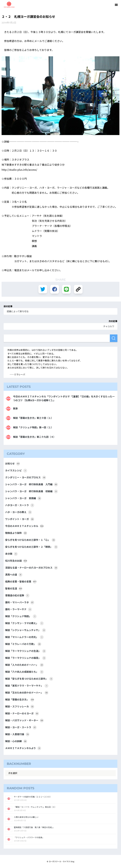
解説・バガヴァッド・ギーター (24, 720)
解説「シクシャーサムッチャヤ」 (26, 630)
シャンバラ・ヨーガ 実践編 (23, 498)
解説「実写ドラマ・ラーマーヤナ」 (27, 686)
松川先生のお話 (16, 561)
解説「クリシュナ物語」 (21, 616)
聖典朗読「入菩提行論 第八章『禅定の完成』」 (34, 827)
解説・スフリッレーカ (20, 707)
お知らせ (13, 464)
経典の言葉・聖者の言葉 (21, 582)
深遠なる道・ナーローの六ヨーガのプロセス (32, 568)
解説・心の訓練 (16, 741)
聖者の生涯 (14, 589)
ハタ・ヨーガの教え (19, 512)
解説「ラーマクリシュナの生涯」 (26, 651)
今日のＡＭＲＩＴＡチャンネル (24, 526)
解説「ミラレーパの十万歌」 (23, 644)
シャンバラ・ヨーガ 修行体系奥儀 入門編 (32, 484)
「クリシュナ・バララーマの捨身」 (29, 838)
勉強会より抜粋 (16, 533)
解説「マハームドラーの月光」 (24, 637)
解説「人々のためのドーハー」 (24, 665)
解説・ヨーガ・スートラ (21, 727)
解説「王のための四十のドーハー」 (27, 693)
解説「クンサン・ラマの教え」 (24, 623)
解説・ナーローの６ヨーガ (22, 714)
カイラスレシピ (16, 471)
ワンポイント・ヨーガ (20, 519)
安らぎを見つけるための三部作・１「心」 (30, 540)
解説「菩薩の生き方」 (20, 700)
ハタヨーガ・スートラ (20, 505)
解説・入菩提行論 (17, 734)
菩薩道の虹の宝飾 (17, 596)
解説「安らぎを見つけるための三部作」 (29, 679)
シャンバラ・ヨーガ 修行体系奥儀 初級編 (32, 491)
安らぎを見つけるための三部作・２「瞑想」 (32, 547)
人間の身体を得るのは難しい (26, 817)
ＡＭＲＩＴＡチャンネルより (23, 748)
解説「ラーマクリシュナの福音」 (26, 658)
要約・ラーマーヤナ (19, 609)
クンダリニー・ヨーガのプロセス (26, 478)
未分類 (11, 554)
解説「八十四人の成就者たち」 (24, 672)
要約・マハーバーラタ (20, 602)
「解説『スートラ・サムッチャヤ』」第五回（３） (35, 807)
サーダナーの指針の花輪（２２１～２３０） (33, 797)
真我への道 (14, 575)
